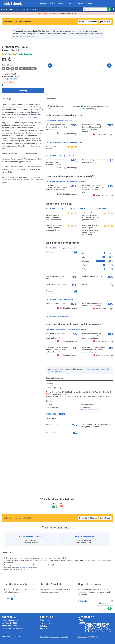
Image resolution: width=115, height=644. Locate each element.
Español (43, 3)
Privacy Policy (45, 637)
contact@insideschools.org (29, 567)
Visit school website (55, 414)
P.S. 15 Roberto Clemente (31, 536)
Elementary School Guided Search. (30, 117)
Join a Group (105, 22)
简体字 (52, 3)
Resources (15, 9)
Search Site (64, 637)
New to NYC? (43, 14)
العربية (61, 3)
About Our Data (93, 369)
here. (29, 161)
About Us (32, 9)
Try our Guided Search (88, 22)
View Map (23, 91)
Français (80, 3)
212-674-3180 (12, 79)
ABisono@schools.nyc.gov (90, 410)
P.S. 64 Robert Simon (84, 536)
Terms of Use (28, 569)
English (89, 3)
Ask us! (31, 36)
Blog (24, 9)
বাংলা (71, 3)
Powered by (88, 637)
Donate (84, 601)
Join (10, 599)
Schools (5, 9)
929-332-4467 (16, 626)
